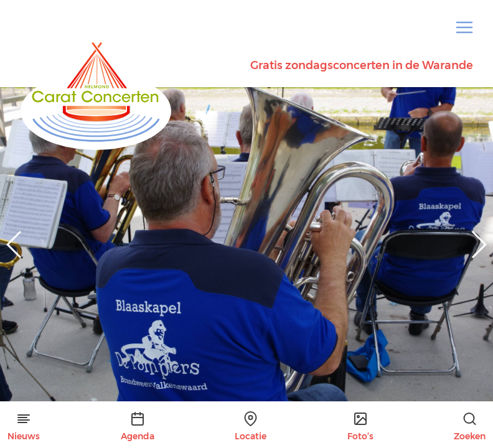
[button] (464, 27)
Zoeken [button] (470, 427)
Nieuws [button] (24, 427)
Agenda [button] (138, 427)
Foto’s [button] (360, 427)
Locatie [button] (251, 427)
